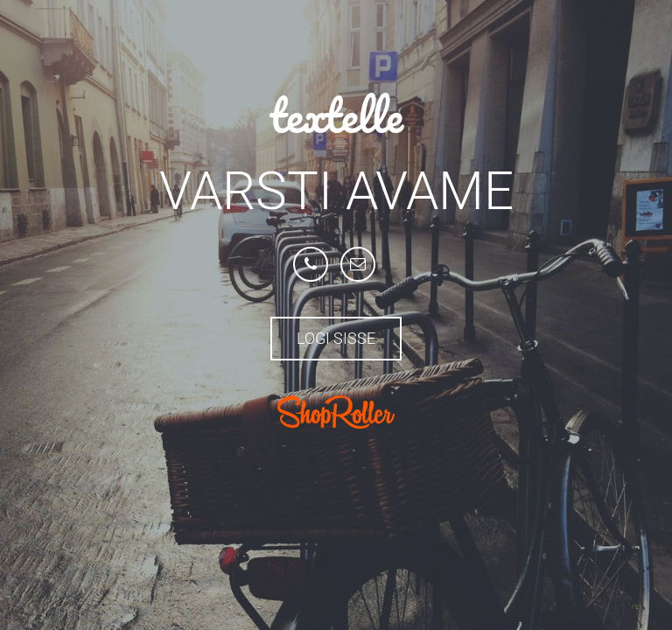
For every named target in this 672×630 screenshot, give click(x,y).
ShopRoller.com (336, 412)
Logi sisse (336, 338)
